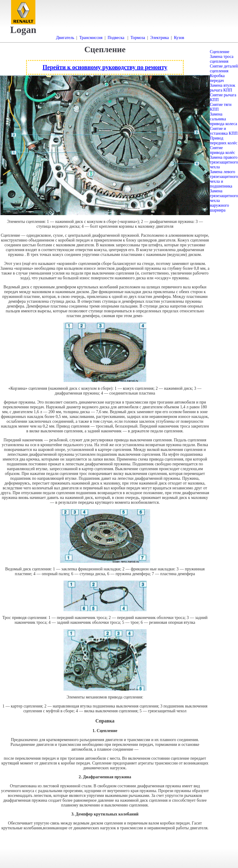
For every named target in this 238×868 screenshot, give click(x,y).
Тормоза (138, 38)
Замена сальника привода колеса (223, 119)
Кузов (179, 38)
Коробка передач (217, 78)
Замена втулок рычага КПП (223, 88)
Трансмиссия (91, 38)
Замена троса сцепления (222, 59)
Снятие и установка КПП (224, 131)
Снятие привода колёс (222, 150)
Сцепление (220, 52)
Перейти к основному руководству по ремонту (105, 67)
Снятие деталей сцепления (224, 69)
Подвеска (116, 38)
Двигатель (65, 38)
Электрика (159, 38)
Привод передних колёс (224, 141)
